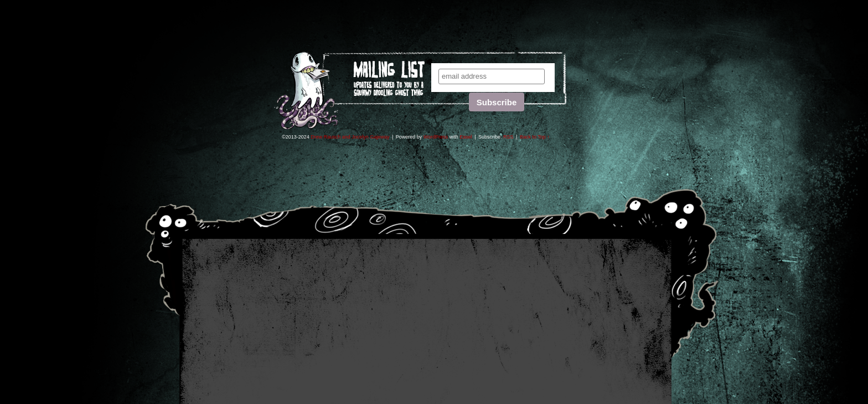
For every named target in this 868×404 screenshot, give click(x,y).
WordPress (436, 137)
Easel (466, 137)
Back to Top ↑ (535, 137)
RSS (508, 137)
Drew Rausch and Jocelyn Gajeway (350, 137)
